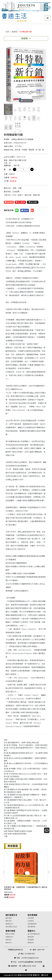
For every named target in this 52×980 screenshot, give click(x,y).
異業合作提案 (10, 934)
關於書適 (9, 918)
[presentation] (4, 872)
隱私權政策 (31, 927)
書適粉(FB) (9, 924)
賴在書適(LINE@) (11, 927)
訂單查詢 (31, 921)
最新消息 (9, 921)
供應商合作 (9, 937)
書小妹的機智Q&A (34, 934)
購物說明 (31, 937)
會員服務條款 (32, 924)
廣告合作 (9, 943)
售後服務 (31, 940)
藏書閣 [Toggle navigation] (26, 38)
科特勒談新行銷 (26, 32)
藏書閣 (14, 32)
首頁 (7, 32)
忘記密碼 (31, 918)
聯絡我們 (31, 943)
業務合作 (9, 940)
